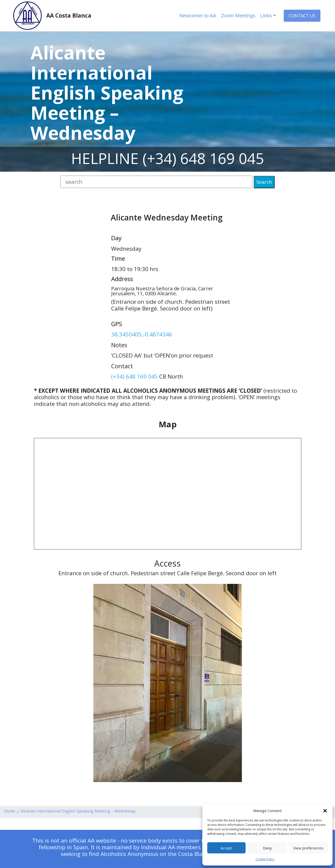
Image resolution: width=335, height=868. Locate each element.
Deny (267, 848)
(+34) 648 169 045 (203, 158)
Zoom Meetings (238, 16)
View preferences (308, 848)
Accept (226, 848)
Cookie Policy (265, 859)
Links (266, 16)
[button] (325, 811)
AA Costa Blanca (69, 16)
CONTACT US (302, 16)
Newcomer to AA (198, 16)
